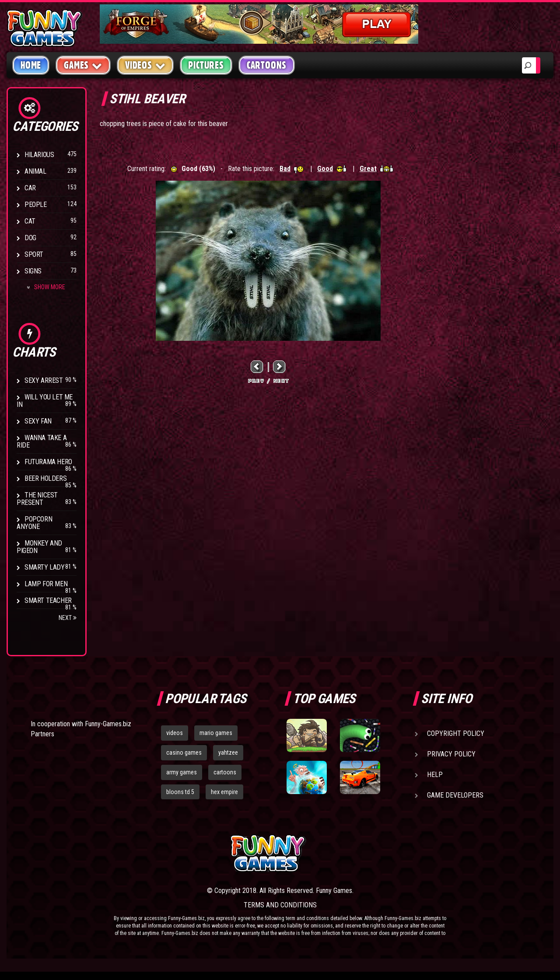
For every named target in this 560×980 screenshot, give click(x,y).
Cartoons (267, 65)
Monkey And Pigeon (39, 547)
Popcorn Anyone (34, 523)
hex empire (224, 792)
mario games (216, 733)
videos (175, 733)
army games (182, 772)
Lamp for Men (46, 584)
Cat (30, 221)
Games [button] (83, 65)
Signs (33, 271)
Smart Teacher (48, 600)
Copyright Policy (456, 733)
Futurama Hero (48, 462)
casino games (184, 752)
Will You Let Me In (45, 401)
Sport (34, 254)
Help (435, 775)
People (36, 205)
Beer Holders (45, 478)
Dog (30, 238)
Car (30, 188)
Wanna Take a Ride (42, 441)
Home (31, 65)
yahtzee (228, 752)
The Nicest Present (37, 499)
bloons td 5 (180, 792)
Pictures (206, 65)
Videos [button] (145, 65)
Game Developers (455, 795)
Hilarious (39, 155)
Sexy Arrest (44, 380)
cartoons (225, 772)
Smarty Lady (45, 567)
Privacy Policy (451, 754)
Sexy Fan (38, 421)
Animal (35, 171)
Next (68, 618)
